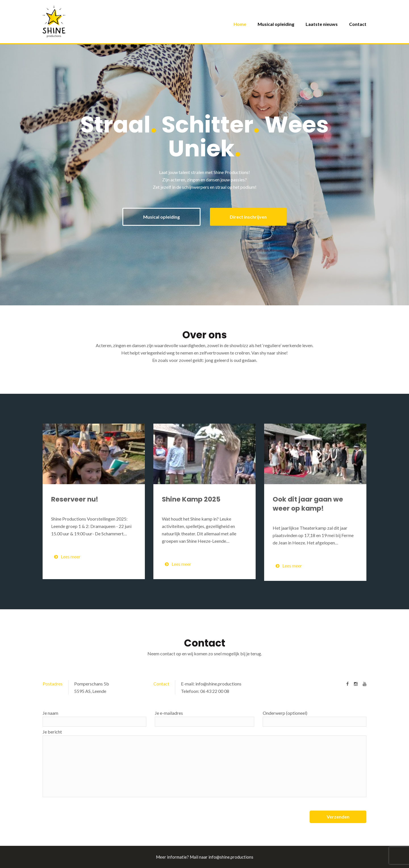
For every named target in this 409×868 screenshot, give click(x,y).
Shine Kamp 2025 (191, 499)
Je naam (94, 718)
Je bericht (204, 763)
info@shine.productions (218, 684)
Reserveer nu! (75, 499)
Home (240, 24)
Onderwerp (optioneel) (315, 718)
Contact (358, 24)
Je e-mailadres (204, 718)
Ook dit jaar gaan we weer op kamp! (308, 504)
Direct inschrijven (248, 217)
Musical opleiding (276, 24)
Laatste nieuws (322, 24)
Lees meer (67, 557)
